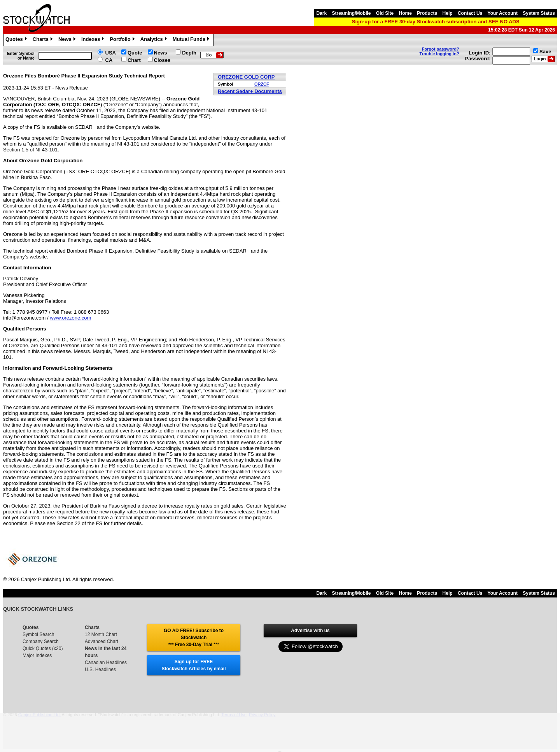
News (68, 40)
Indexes (94, 40)
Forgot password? (441, 49)
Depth (189, 53)
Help (448, 13)
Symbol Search (38, 634)
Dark (321, 13)
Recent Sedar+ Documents (250, 91)
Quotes (17, 40)
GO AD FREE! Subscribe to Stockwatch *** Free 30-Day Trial (194, 638)
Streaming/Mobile (351, 13)
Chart (134, 60)
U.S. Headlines (100, 669)
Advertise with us (310, 631)
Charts (44, 40)
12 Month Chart (101, 634)
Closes (162, 60)
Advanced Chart (101, 641)
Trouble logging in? (439, 54)
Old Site (385, 13)
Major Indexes (37, 655)
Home (405, 13)
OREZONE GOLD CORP (246, 77)
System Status (539, 13)
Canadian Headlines (106, 662)
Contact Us (470, 13)
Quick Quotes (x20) (43, 648)
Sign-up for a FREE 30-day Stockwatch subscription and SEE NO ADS (436, 22)
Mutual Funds (192, 40)
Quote (135, 53)
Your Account (503, 13)
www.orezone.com (70, 318)
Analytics (155, 40)
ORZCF (262, 84)
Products (427, 13)
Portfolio (123, 40)
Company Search (41, 641)
